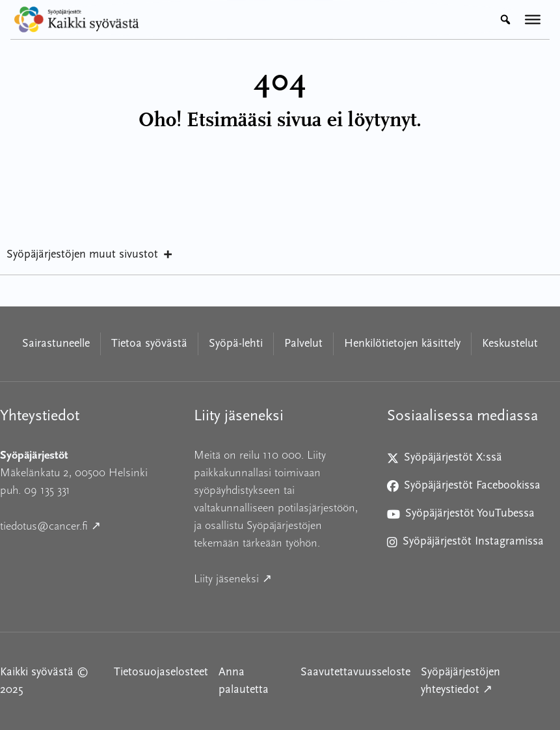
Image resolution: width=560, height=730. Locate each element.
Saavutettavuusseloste (355, 672)
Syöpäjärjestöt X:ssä (450, 460)
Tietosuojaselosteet (161, 672)
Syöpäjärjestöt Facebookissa (464, 488)
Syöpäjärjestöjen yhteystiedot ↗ (490, 681)
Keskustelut (510, 344)
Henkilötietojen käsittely (402, 344)
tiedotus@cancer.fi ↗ (87, 525)
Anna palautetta (244, 681)
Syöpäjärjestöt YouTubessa (461, 516)
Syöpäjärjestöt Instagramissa (465, 544)
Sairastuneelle (56, 344)
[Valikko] (533, 20)
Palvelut (303, 344)
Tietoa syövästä (149, 344)
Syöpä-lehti (236, 344)
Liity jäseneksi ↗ (280, 577)
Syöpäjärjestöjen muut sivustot (90, 255)
